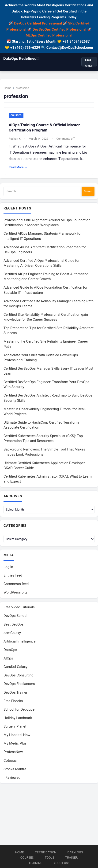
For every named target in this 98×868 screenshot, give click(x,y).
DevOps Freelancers (19, 684)
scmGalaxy (12, 633)
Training (36, 863)
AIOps (8, 658)
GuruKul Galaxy (15, 667)
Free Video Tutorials (19, 607)
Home (8, 88)
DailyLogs (75, 852)
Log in (8, 567)
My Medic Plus (15, 743)
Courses (16, 115)
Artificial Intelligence (19, 641)
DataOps (10, 650)
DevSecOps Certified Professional (59, 29)
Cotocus (10, 761)
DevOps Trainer (15, 692)
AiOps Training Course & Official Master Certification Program (44, 127)
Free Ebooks (13, 701)
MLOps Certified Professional (49, 35)
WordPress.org (15, 592)
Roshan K (15, 139)
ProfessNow (13, 752)
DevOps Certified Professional (38, 23)
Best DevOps (14, 624)
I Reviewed (12, 778)
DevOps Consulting (18, 675)
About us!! (61, 863)
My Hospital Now (17, 735)
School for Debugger (20, 709)
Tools (49, 858)
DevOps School (15, 616)
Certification (46, 852)
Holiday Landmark (18, 718)
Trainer (72, 858)
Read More (18, 167)
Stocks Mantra (15, 769)
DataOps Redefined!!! (21, 58)
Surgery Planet (15, 726)
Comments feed (16, 584)
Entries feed (13, 575)
